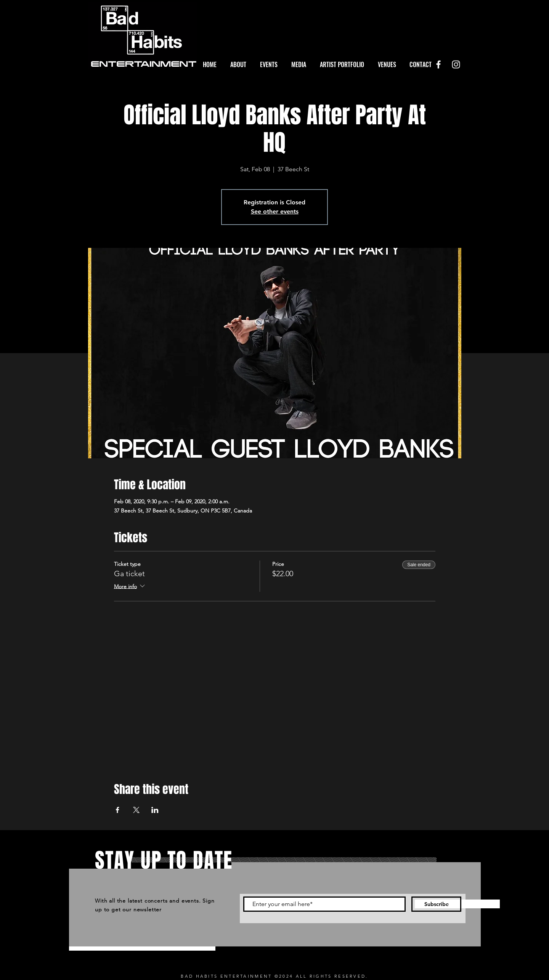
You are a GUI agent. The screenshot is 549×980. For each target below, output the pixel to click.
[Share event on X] (136, 810)
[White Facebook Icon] (438, 64)
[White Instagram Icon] (456, 64)
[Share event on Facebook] (118, 810)
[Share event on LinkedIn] (155, 810)
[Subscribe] (436, 904)
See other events (275, 211)
